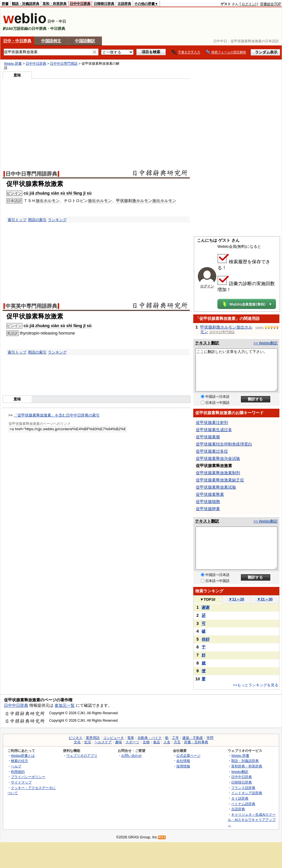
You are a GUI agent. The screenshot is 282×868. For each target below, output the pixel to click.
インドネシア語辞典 (247, 793)
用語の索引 (37, 220)
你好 (206, 639)
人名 (167, 742)
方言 (177, 742)
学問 (210, 738)
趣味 (119, 742)
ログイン (248, 4)
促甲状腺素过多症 (212, 451)
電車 (131, 738)
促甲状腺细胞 (208, 502)
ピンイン (14, 193)
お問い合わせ (132, 755)
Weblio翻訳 (240, 772)
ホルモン (52, 201)
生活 (88, 742)
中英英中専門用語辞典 (31, 306)
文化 (77, 742)
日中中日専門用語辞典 (31, 174)
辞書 (5, 4)
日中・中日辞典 (17, 41)
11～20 (236, 599)
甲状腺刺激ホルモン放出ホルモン (146, 201)
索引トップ (17, 220)
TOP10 (208, 599)
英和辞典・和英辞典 (247, 766)
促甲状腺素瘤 (208, 437)
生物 (146, 742)
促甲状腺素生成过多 (214, 430)
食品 (157, 742)
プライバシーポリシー (28, 777)
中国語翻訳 (85, 41)
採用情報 (183, 766)
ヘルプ (16, 766)
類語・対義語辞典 (26, 4)
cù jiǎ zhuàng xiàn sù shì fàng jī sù (58, 193)
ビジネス (76, 738)
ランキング (57, 220)
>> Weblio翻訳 (266, 343)
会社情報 (183, 761)
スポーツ (132, 742)
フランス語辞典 (243, 788)
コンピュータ (113, 738)
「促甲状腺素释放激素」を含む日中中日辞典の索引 (57, 415)
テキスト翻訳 (207, 343)
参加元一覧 (65, 705)
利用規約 (18, 772)
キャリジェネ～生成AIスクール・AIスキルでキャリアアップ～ (252, 820)
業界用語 (93, 738)
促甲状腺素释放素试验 (216, 487)
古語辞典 (124, 4)
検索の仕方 (20, 761)
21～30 (265, 599)
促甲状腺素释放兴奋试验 (218, 458)
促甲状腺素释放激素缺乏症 (220, 480)
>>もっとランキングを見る (256, 685)
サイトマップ (21, 782)
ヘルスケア (103, 742)
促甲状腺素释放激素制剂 (218, 473)
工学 (175, 738)
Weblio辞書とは (23, 755)
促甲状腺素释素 (210, 494)
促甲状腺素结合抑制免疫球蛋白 (224, 444)
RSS (162, 837)
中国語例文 (51, 41)
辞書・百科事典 (196, 742)
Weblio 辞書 (13, 64)
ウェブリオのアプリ (82, 755)
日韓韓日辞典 (104, 4)
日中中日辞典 (80, 4)
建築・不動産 (193, 738)
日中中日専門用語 (64, 64)
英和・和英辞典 (55, 4)
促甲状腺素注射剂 (212, 423)
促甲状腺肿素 (208, 509)
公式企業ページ (188, 755)
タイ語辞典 (240, 798)
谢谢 (206, 607)
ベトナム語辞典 (243, 804)
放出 (40, 201)
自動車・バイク (150, 738)
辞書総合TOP (271, 4)
